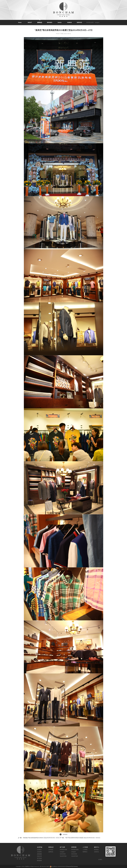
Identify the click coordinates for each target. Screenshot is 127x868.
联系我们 (96, 850)
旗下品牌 (62, 847)
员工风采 (39, 858)
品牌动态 (51, 852)
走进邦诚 (40, 847)
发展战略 (39, 854)
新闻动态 (51, 847)
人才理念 (85, 850)
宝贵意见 (96, 852)
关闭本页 (65, 834)
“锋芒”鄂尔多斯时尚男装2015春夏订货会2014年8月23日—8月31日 (80, 838)
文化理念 (39, 852)
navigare (97, 22)
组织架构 (39, 861)
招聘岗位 (85, 852)
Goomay (76, 866)
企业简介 (39, 850)
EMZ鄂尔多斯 (90, 22)
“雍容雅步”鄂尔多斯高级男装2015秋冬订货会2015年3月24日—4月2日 (39, 838)
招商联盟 (74, 847)
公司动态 (51, 850)
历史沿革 (39, 856)
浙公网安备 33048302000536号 (59, 866)
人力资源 (85, 847)
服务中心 (97, 847)
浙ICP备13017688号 (45, 866)
